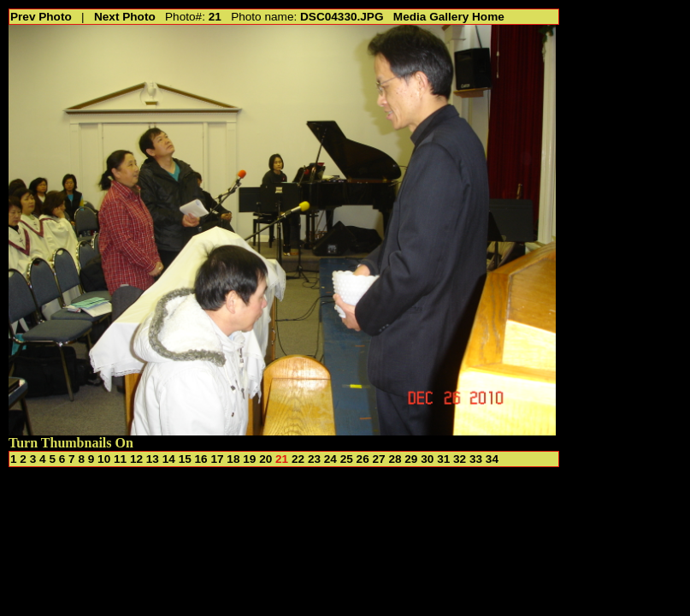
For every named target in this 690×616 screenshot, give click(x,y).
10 (104, 459)
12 (136, 459)
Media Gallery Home (449, 17)
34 (492, 459)
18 (233, 459)
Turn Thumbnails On (71, 443)
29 (411, 459)
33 (476, 459)
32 (460, 459)
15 (185, 459)
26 (363, 459)
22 (298, 459)
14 (169, 459)
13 (153, 459)
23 (314, 459)
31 (443, 459)
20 (265, 459)
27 (379, 459)
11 (120, 459)
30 (427, 459)
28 (395, 459)
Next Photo (125, 17)
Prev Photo (41, 17)
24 (330, 459)
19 (249, 459)
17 (217, 459)
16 (201, 459)
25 (347, 459)
